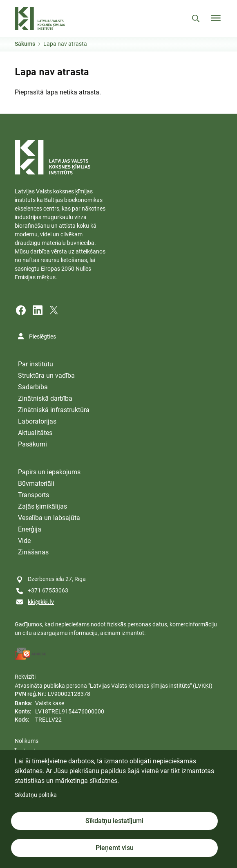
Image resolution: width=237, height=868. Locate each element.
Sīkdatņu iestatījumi (114, 821)
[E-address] (31, 654)
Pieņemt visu (115, 848)
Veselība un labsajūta (49, 518)
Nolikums (27, 741)
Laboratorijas (37, 421)
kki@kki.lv (41, 602)
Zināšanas (33, 552)
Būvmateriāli (36, 483)
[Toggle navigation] (216, 18)
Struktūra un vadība (46, 376)
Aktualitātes (35, 433)
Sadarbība (33, 387)
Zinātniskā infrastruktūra (54, 410)
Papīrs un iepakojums (49, 472)
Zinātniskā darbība (45, 398)
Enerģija (30, 529)
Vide (24, 541)
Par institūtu (36, 364)
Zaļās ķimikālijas (42, 506)
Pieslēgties (42, 336)
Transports (34, 495)
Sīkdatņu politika (36, 795)
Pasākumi (32, 444)
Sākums (25, 44)
